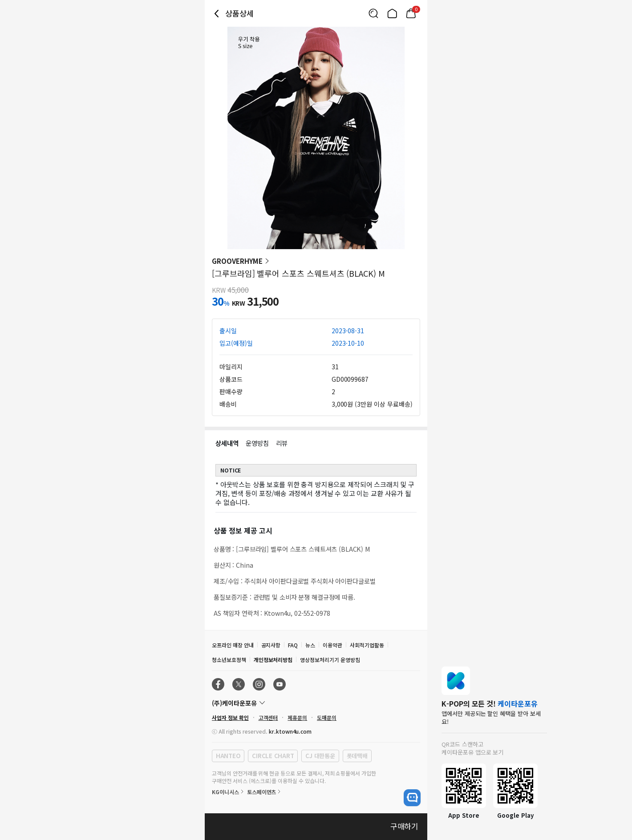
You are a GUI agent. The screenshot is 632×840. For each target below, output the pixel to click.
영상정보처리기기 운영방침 (330, 660)
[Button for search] (373, 13)
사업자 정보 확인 (230, 717)
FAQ (293, 645)
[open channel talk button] (412, 798)
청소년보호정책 (229, 660)
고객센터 (268, 717)
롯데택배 (357, 756)
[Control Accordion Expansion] (316, 703)
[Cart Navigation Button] (411, 13)
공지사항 (271, 645)
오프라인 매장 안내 (233, 645)
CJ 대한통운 (320, 756)
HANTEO (228, 756)
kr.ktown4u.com (290, 731)
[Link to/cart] (411, 13)
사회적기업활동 (367, 645)
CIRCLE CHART (273, 756)
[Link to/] (392, 13)
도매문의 (327, 717)
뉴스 (310, 645)
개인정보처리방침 (273, 660)
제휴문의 (297, 717)
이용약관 (332, 645)
